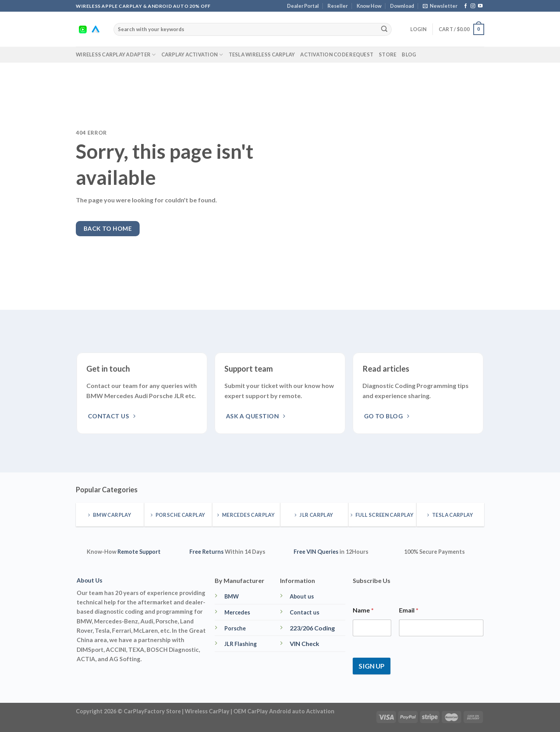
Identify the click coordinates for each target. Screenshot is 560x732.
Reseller (338, 6)
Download (402, 6)
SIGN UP (372, 666)
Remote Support (139, 552)
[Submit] (384, 30)
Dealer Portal (303, 6)
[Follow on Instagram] (473, 6)
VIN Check (304, 643)
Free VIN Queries (316, 552)
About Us (89, 580)
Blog (409, 54)
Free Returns (206, 552)
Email (409, 610)
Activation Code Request (337, 54)
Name (363, 610)
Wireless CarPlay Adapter (116, 55)
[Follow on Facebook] (465, 6)
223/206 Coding (312, 628)
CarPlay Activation (192, 55)
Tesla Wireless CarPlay (262, 54)
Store (388, 54)
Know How (369, 6)
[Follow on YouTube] (480, 6)
